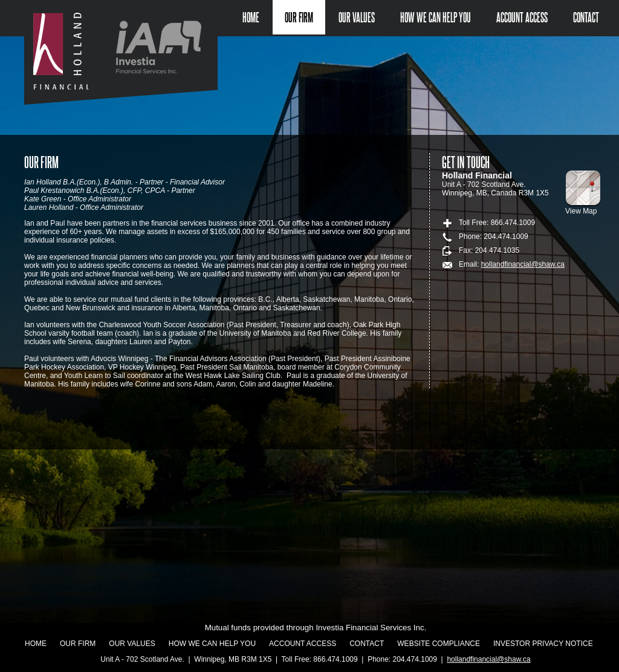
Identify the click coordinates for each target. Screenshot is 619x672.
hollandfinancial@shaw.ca (523, 264)
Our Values (357, 17)
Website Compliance (439, 644)
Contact (586, 17)
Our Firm (299, 17)
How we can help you (436, 17)
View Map (581, 211)
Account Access (522, 17)
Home (251, 17)
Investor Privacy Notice (543, 644)
